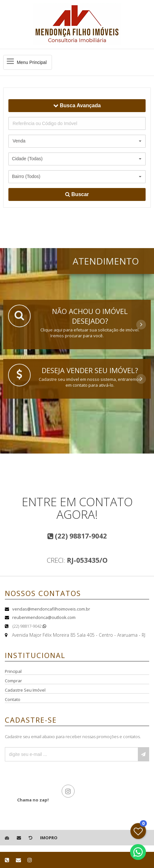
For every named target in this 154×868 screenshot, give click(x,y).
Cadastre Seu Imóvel (25, 690)
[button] (77, 141)
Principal (13, 671)
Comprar (13, 681)
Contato (13, 699)
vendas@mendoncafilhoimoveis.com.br (51, 609)
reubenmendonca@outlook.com (44, 617)
